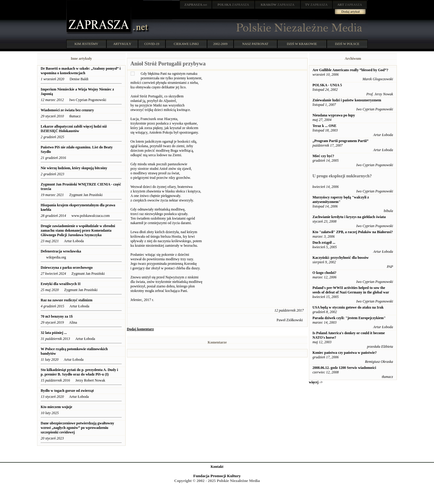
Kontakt (217, 467)
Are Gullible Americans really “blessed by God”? (351, 70)
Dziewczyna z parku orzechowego (67, 268)
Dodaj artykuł (351, 11)
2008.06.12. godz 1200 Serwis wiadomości (344, 368)
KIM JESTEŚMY (86, 44)
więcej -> (316, 382)
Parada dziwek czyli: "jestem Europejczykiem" (349, 318)
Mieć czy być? (323, 156)
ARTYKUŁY (122, 44)
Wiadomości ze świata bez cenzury (67, 110)
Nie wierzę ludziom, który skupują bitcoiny (74, 168)
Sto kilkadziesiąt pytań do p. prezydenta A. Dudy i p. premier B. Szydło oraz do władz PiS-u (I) (79, 372)
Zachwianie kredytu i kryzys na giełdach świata (349, 217)
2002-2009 (220, 44)
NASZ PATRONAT (255, 44)
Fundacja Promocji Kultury (217, 476)
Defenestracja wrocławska (61, 251)
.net (196, 5)
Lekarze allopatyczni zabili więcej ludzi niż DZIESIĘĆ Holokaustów (74, 129)
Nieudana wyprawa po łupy (334, 115)
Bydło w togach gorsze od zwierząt (67, 391)
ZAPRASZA (233, 5)
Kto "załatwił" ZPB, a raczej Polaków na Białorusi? (353, 232)
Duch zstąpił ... (324, 242)
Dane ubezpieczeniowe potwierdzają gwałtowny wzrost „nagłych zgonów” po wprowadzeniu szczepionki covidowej (77, 428)
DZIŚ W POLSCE (347, 44)
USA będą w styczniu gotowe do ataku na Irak (348, 307)
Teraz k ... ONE (325, 126)
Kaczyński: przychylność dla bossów (341, 258)
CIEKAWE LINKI (186, 44)
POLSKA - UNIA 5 (327, 85)
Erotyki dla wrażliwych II (61, 284)
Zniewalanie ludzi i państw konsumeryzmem (347, 100)
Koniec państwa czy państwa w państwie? (345, 353)
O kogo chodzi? (324, 273)
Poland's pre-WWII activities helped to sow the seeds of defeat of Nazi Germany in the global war (351, 290)
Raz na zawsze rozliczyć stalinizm (67, 300)
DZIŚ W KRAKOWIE (302, 44)
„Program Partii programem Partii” (341, 141)
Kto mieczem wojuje (57, 407)
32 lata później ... (54, 333)
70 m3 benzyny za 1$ (57, 316)
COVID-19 (152, 44)
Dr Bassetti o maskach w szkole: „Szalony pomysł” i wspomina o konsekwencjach (81, 71)
